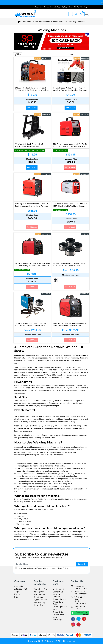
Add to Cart (32, 108)
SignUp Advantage (81, 7)
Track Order (58, 612)
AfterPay (57, 7)
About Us (38, 7)
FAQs (55, 609)
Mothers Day (39, 602)
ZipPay (64, 7)
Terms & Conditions (45, 568)
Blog (71, 7)
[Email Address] (51, 564)
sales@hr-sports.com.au (81, 587)
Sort (72, 54)
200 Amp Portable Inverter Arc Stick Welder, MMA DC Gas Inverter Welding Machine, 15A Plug (31, 90)
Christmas (38, 597)
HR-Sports (48, 641)
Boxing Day (39, 592)
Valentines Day (40, 589)
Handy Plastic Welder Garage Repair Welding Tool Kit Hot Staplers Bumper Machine (70, 90)
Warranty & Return (58, 603)
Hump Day (38, 605)
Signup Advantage (58, 618)
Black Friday (39, 594)
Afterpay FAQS (21, 589)
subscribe (82, 564)
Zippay (17, 592)
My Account (58, 589)
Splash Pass (58, 615)
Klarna (17, 594)
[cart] (81, 14)
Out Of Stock (70, 167)
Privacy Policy (62, 568)
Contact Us (48, 7)
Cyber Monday (40, 600)
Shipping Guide (60, 607)
